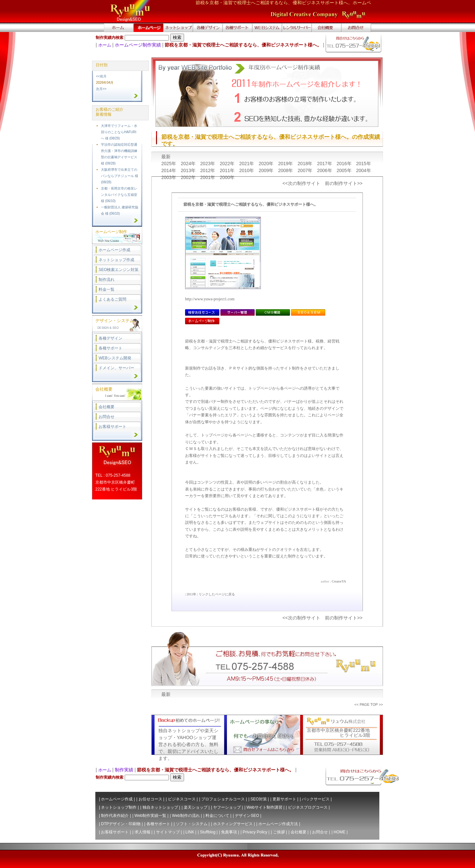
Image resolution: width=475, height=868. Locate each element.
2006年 (325, 170)
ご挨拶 (279, 832)
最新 (166, 157)
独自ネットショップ (160, 807)
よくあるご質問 (112, 299)
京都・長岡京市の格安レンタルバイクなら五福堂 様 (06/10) (119, 195)
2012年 (208, 170)
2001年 (208, 177)
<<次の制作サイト (301, 183)
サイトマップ (168, 832)
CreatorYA (339, 581)
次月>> (101, 89)
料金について (217, 816)
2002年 (189, 177)
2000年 (227, 177)
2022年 (228, 164)
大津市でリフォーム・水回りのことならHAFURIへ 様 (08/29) (119, 132)
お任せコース (150, 799)
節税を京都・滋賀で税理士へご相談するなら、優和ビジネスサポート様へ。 (251, 204)
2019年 (286, 164)
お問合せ (107, 417)
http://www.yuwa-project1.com (210, 299)
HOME (339, 832)
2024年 (189, 164)
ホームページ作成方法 (278, 824)
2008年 (286, 170)
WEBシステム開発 (115, 358)
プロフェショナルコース (223, 799)
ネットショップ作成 (116, 260)
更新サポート (284, 799)
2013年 (189, 170)
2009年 (267, 170)
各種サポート (111, 348)
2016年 (345, 164)
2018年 (306, 164)
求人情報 (142, 832)
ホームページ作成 (114, 250)
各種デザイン (111, 338)
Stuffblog (208, 832)
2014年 (169, 170)
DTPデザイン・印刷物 (121, 824)
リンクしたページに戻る (217, 594)
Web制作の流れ (186, 816)
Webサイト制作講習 (264, 807)
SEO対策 (258, 799)
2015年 (363, 164)
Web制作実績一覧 (150, 816)
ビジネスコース (182, 799)
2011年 (228, 170)
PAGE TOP (369, 704)
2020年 (267, 164)
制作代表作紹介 (115, 816)
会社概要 (107, 407)
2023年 (208, 164)
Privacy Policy (255, 832)
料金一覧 (107, 289)
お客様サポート (112, 427)
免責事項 (229, 832)
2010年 (247, 170)
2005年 (345, 170)
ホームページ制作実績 (138, 45)
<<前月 (101, 76)
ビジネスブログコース (308, 807)
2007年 (306, 170)
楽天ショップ (196, 807)
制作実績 (124, 770)
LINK (190, 832)
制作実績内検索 (110, 38)
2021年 (247, 164)
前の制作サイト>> (344, 183)
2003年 (169, 177)
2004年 (363, 170)
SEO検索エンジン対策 (119, 270)
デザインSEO (247, 816)
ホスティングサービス (233, 824)
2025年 (169, 164)
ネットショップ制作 (119, 807)
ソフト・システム (192, 824)
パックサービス (316, 799)
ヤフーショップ (227, 807)
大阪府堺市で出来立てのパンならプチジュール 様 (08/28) (120, 176)
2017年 (325, 164)
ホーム (105, 45)
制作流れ (107, 280)
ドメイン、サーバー (116, 368)
